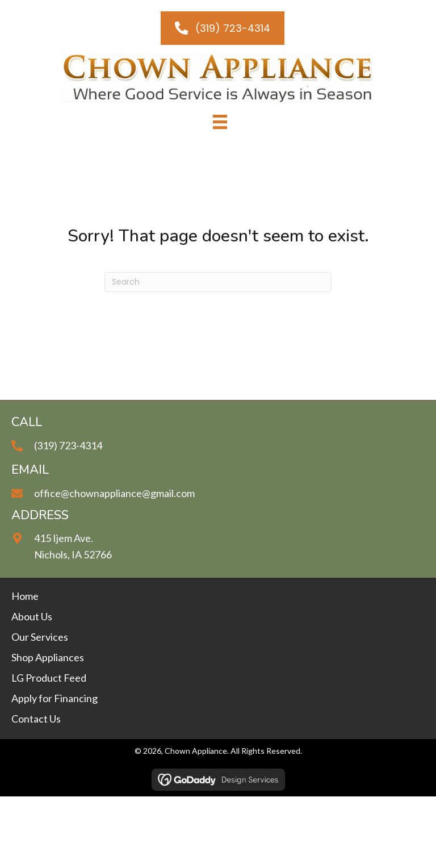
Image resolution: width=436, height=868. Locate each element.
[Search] (218, 282)
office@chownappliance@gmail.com (114, 493)
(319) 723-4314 (68, 445)
